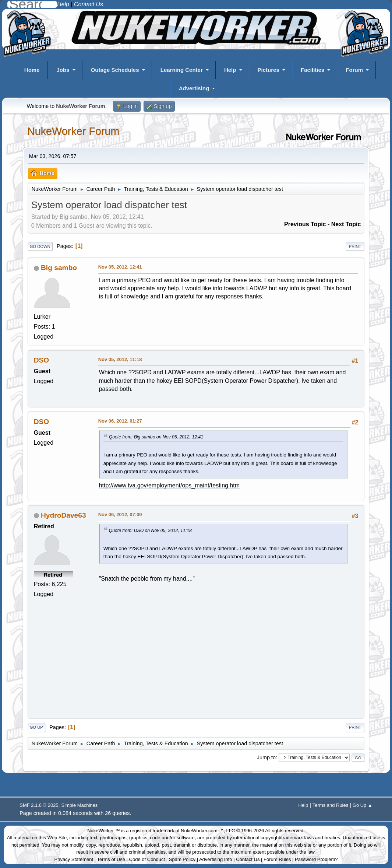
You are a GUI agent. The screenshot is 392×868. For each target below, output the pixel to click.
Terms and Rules (330, 805)
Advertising (194, 88)
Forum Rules (277, 859)
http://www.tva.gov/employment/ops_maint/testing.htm (169, 485)
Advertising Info (216, 859)
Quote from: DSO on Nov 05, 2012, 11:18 (150, 531)
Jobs (63, 70)
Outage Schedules (115, 70)
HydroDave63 (63, 515)
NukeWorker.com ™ (202, 831)
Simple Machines (80, 805)
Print (355, 246)
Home (32, 70)
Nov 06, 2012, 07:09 (120, 514)
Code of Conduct (147, 859)
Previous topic (305, 224)
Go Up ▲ (363, 805)
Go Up (36, 727)
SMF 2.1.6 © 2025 (39, 805)
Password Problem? (316, 859)
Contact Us (248, 859)
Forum (354, 70)
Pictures (269, 70)
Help (230, 70)
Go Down (40, 246)
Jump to (266, 757)
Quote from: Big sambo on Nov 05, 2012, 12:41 (156, 437)
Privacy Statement (74, 859)
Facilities (312, 70)
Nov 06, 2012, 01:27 (120, 421)
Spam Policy (182, 859)
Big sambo (59, 268)
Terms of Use (111, 859)
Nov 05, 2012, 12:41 (120, 267)
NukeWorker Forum (73, 131)
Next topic (346, 224)
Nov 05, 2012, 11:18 (120, 359)
